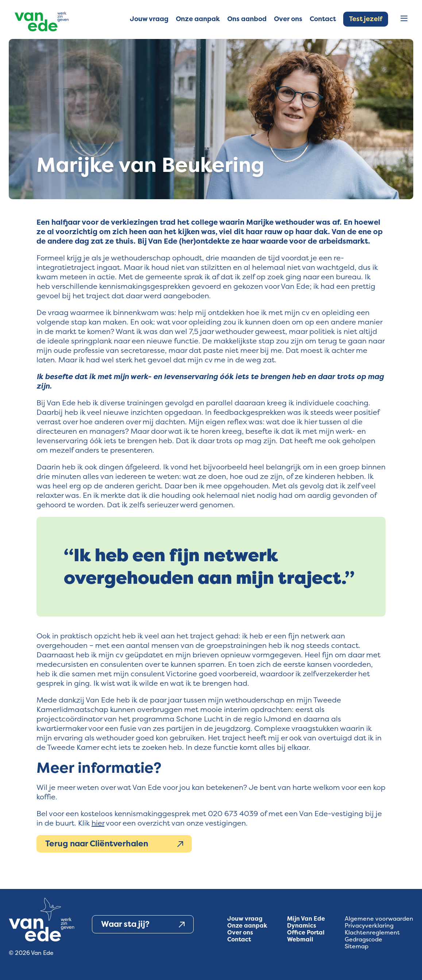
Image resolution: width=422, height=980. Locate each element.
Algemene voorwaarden (379, 919)
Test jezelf (366, 19)
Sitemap (357, 946)
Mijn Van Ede (306, 919)
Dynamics (302, 926)
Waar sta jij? (143, 924)
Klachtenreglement (372, 932)
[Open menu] (404, 19)
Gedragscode (363, 939)
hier (98, 823)
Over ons (240, 932)
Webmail (300, 939)
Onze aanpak (247, 926)
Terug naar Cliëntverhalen (114, 844)
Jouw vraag (245, 919)
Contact (239, 939)
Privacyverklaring (369, 926)
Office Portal (306, 932)
